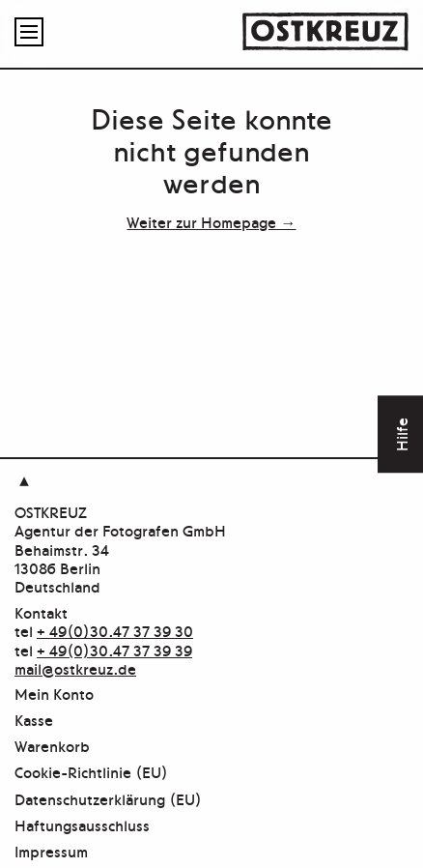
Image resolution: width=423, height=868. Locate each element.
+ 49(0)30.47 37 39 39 (114, 650)
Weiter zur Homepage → (211, 221)
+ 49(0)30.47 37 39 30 (115, 630)
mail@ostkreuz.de (75, 668)
